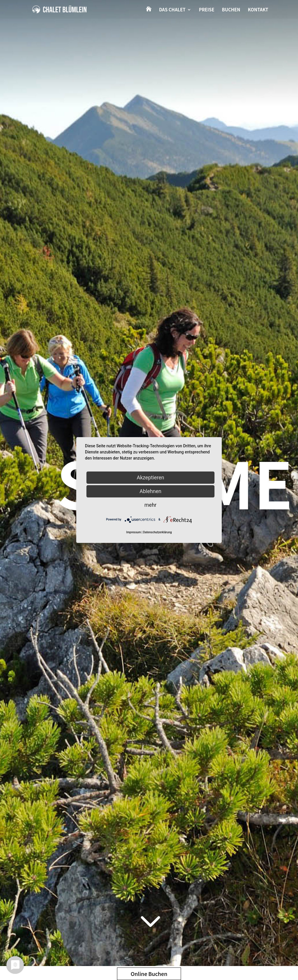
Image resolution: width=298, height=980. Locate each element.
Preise (206, 10)
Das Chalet (172, 10)
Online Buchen (149, 974)
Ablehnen (150, 491)
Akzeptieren (151, 477)
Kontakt (258, 10)
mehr (150, 505)
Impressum (134, 532)
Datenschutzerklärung (157, 532)
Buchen (231, 10)
